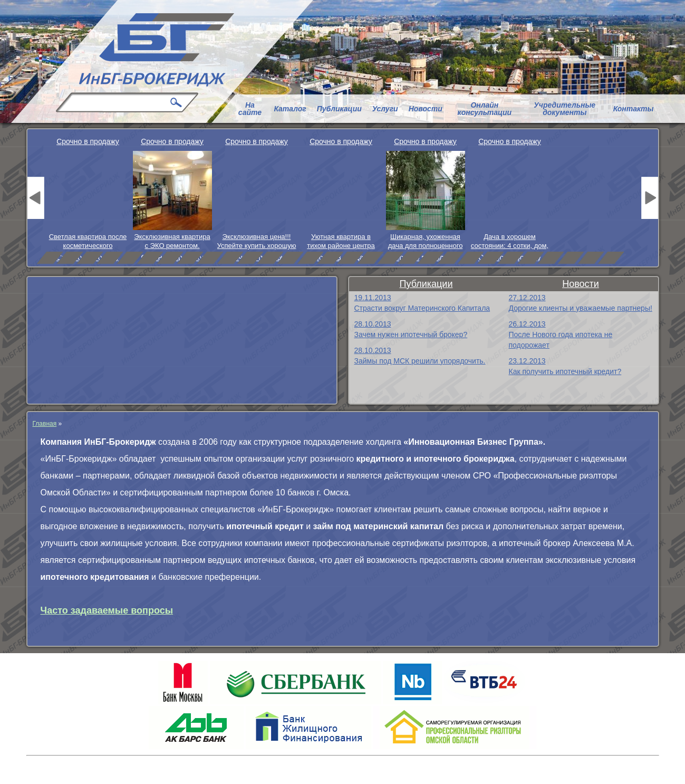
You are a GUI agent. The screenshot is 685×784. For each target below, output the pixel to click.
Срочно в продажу (88, 141)
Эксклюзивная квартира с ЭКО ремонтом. (172, 241)
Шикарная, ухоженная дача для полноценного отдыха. (426, 242)
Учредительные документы (565, 109)
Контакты (634, 109)
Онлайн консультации (485, 109)
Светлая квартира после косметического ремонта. (88, 242)
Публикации (339, 109)
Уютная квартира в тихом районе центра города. (341, 242)
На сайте (250, 109)
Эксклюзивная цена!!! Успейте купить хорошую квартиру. (257, 242)
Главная (45, 424)
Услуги (385, 109)
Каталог (290, 109)
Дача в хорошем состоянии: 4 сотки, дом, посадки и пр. (510, 242)
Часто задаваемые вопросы (107, 610)
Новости (426, 109)
